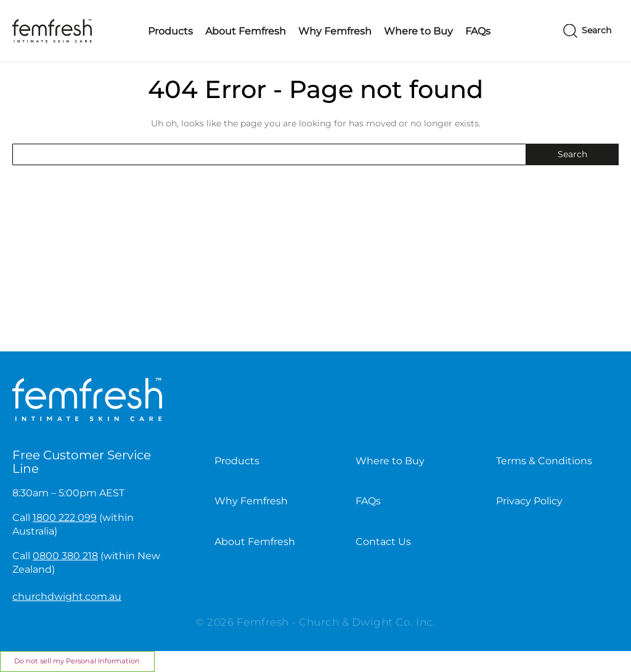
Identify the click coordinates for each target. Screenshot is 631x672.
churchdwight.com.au (67, 596)
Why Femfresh (335, 31)
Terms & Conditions (544, 461)
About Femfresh (246, 31)
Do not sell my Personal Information (77, 661)
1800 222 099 (65, 518)
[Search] (587, 31)
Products (170, 31)
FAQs (478, 31)
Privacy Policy (529, 501)
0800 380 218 (65, 556)
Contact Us (383, 542)
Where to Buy (418, 31)
